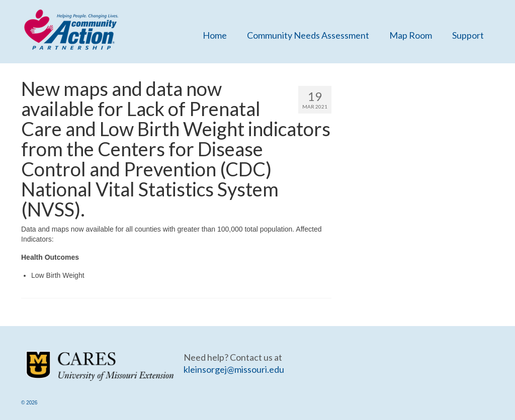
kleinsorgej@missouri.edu (234, 369)
